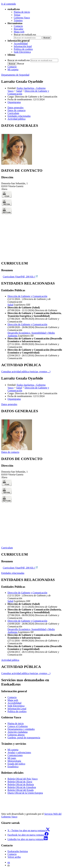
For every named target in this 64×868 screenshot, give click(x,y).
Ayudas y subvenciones (19, 752)
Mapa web (19, 32)
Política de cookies (23, 49)
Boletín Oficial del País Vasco (23, 779)
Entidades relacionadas (13, 573)
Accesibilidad (21, 43)
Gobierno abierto (16, 735)
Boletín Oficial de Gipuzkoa (22, 787)
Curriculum (7, 548)
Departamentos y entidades (21, 729)
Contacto (18, 26)
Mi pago (12, 758)
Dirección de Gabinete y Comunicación (27, 296)
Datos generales (9, 404)
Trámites (18, 20)
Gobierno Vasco (22, 18)
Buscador (19, 29)
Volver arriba (14, 857)
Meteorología (14, 761)
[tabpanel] (32, 144)
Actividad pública (10, 660)
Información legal (23, 46)
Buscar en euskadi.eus (25, 35)
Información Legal (17, 709)
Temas (17, 15)
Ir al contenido (9, 4)
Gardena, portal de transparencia (24, 738)
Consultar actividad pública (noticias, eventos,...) (26, 372)
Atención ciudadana (18, 732)
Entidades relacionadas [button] (19, 116)
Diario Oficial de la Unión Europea (25, 793)
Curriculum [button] (13, 113)
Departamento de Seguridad (15, 75)
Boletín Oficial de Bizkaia (21, 784)
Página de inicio (22, 12)
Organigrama (14, 102)
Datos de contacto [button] (17, 110)
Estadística (13, 767)
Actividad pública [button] (16, 119)
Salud (19, 91)
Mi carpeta (13, 69)
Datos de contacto (10, 452)
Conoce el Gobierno (18, 726)
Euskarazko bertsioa (18, 851)
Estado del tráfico (16, 764)
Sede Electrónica (22, 52)
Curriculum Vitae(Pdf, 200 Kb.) (20, 277)
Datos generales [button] (16, 108)
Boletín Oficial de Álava (20, 782)
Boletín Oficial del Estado (21, 790)
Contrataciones (15, 755)
